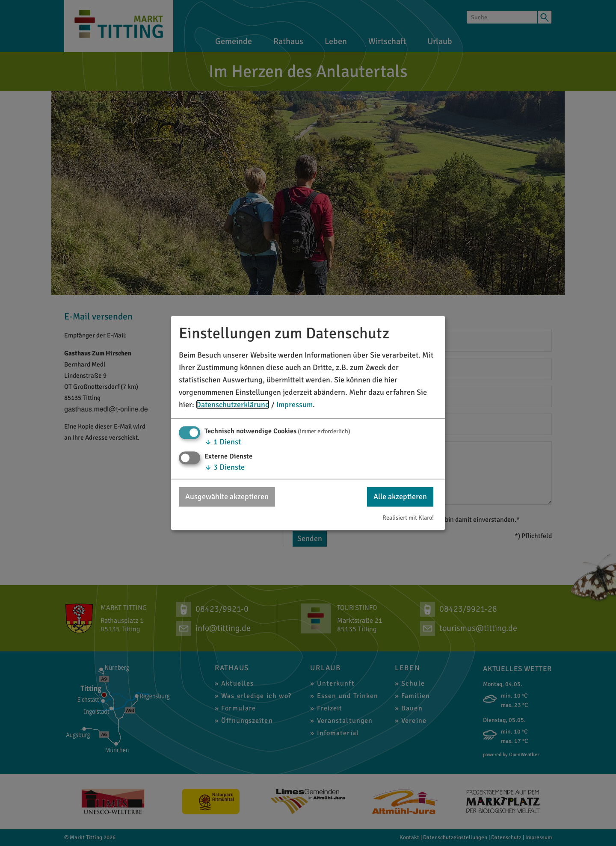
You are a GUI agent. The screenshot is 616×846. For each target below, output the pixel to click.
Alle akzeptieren (400, 497)
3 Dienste (225, 467)
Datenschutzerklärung (233, 404)
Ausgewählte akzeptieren (227, 497)
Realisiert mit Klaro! (408, 517)
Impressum (295, 404)
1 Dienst (223, 442)
